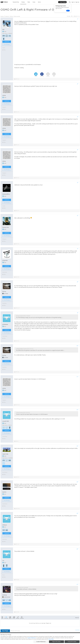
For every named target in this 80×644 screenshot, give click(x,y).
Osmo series (17, 16)
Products (23, 2)
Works (29, 2)
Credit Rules (77, 630)
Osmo (11, 16)
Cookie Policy (51, 639)
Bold (2, 617)
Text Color (6, 617)
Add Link (18, 617)
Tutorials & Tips (16, 2)
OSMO (21, 21)
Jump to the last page (15, 631)
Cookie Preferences (32, 638)
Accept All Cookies (72, 642)
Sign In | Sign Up (75, 2)
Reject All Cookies (56, 642)
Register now (49, 623)
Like (54, 75)
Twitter (36, 75)
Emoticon (22, 617)
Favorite (48, 75)
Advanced (77, 618)
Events (34, 2)
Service (39, 2)
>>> (4, 463)
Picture (14, 617)
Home (2, 16)
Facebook (42, 75)
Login (44, 623)
